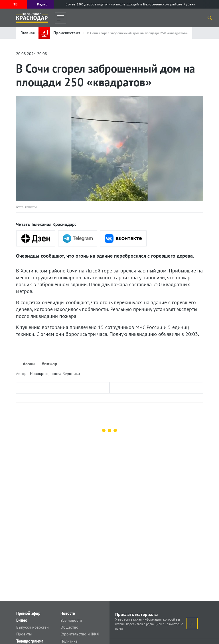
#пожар (49, 364)
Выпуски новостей (39, 630)
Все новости (78, 622)
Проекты (31, 638)
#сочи (29, 364)
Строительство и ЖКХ (86, 638)
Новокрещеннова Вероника (55, 374)
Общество (76, 630)
